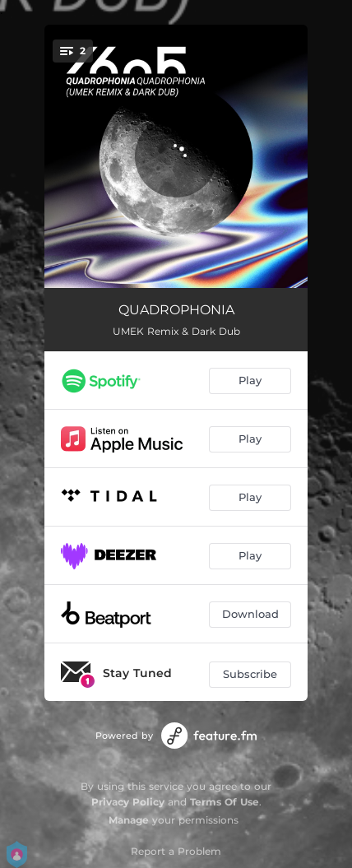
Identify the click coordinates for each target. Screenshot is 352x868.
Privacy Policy (128, 802)
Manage (129, 820)
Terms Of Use (225, 802)
